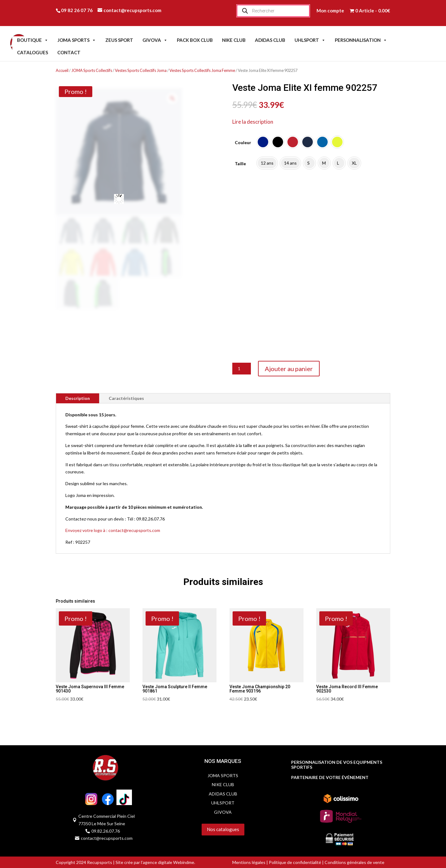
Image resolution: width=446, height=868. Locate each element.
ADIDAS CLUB (270, 40)
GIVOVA (155, 40)
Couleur (243, 142)
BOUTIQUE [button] (33, 40)
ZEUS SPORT (119, 40)
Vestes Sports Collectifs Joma (141, 70)
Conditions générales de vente (354, 862)
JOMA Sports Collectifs (92, 70)
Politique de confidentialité (295, 862)
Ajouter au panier (289, 369)
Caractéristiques (126, 398)
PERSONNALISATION (361, 40)
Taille (240, 164)
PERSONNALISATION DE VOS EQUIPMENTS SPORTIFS (337, 765)
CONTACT (69, 52)
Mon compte (330, 11)
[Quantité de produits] (242, 369)
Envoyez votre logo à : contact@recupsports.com (113, 530)
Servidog (182, 842)
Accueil (62, 70)
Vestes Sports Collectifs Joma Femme (202, 70)
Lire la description (253, 122)
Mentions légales (249, 862)
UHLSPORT (310, 40)
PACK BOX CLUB (195, 40)
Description (78, 398)
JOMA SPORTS (77, 40)
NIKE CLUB (234, 40)
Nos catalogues (223, 829)
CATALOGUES (33, 52)
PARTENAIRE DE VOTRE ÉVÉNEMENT (330, 777)
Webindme (184, 862)
